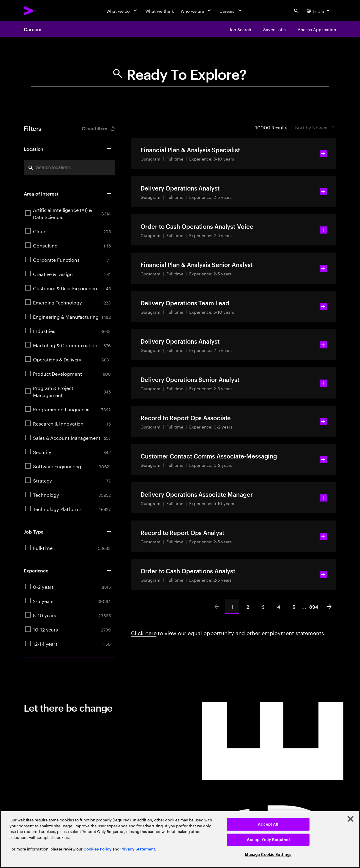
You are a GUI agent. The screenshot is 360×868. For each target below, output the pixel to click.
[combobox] (70, 168)
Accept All (268, 824)
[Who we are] (196, 11)
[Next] (329, 607)
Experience (68, 570)
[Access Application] (317, 29)
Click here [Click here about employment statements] (144, 632)
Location (68, 149)
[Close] (350, 819)
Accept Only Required (268, 840)
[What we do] (122, 11)
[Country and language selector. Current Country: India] (319, 11)
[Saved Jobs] (274, 29)
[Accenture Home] (42, 11)
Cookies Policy (98, 849)
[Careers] (231, 11)
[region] (180, 839)
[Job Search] (240, 29)
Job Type (68, 531)
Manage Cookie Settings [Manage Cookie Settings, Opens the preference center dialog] (268, 854)
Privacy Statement (138, 849)
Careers (32, 29)
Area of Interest (68, 193)
